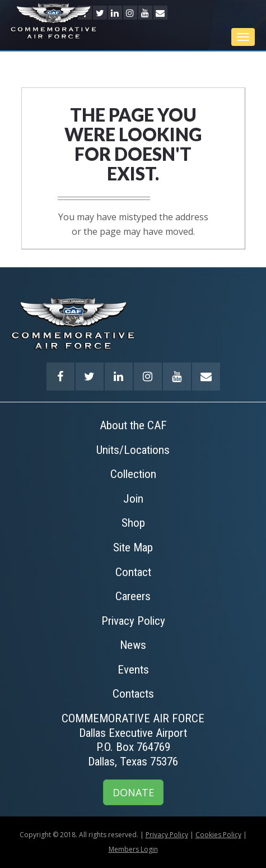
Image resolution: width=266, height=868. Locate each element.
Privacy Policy (167, 835)
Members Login (133, 849)
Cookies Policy (218, 835)
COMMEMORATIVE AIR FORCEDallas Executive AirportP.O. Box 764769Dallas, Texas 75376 (133, 740)
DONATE (133, 792)
